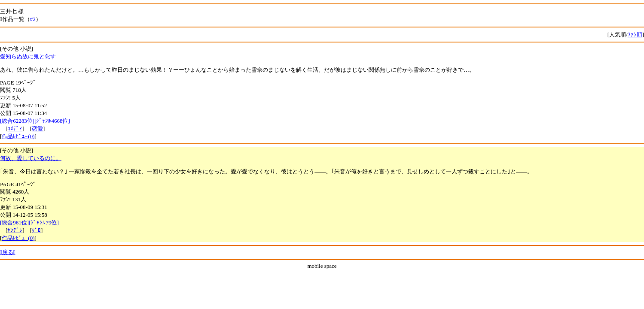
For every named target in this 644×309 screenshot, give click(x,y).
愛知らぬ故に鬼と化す (28, 56)
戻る (8, 252)
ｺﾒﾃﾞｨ (15, 129)
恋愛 (37, 129)
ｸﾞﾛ (36, 230)
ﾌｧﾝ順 (635, 35)
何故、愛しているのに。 (31, 158)
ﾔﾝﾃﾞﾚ (15, 230)
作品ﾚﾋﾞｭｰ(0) (18, 136)
